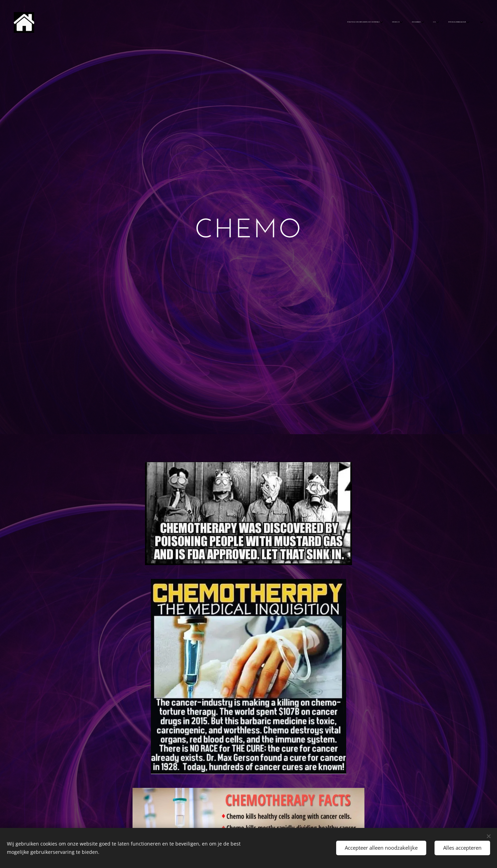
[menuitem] (255, 22)
